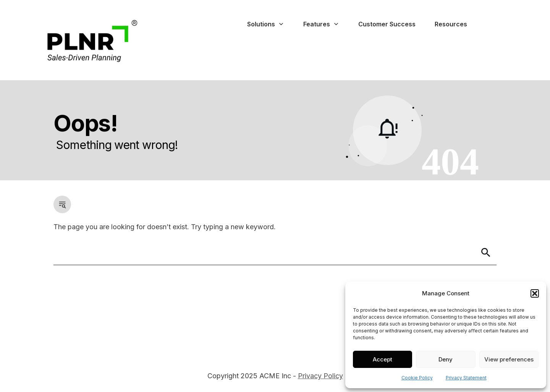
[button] (535, 293)
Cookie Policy (417, 378)
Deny (446, 359)
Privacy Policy (320, 376)
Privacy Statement (466, 378)
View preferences (509, 359)
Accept (383, 359)
